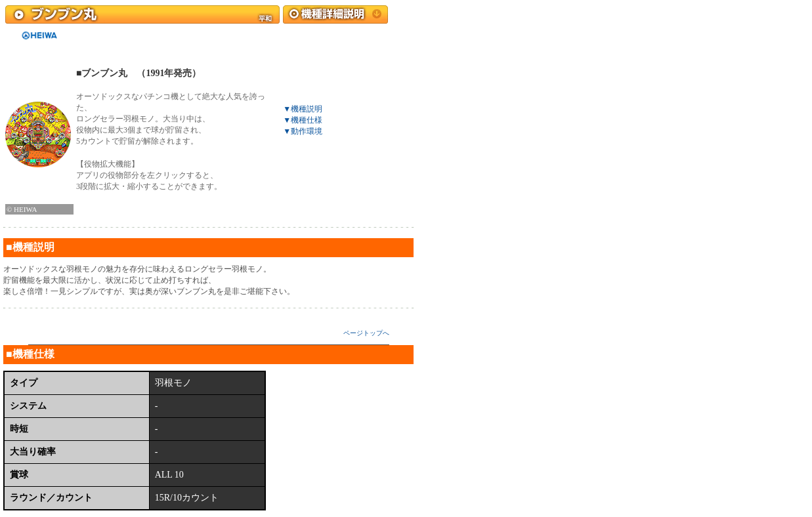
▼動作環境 (303, 131)
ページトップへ (366, 333)
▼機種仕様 (303, 120)
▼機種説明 (303, 109)
